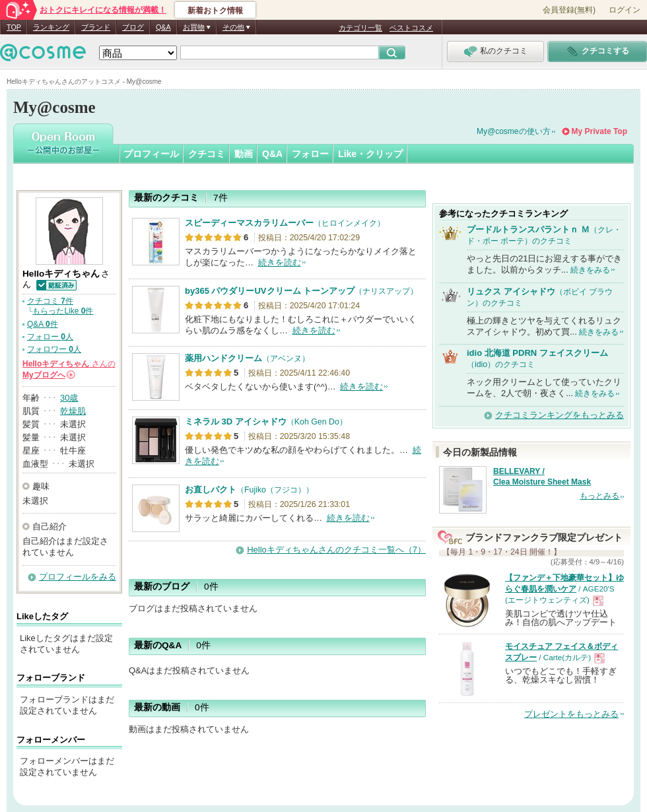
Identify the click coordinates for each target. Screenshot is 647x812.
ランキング (51, 27)
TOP (14, 27)
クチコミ (207, 154)
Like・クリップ (370, 154)
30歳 (69, 398)
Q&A (163, 27)
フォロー (310, 154)
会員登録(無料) (569, 10)
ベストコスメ (411, 28)
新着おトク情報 (215, 11)
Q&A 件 (43, 324)
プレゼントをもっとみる (571, 714)
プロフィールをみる (78, 577)
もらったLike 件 (63, 311)
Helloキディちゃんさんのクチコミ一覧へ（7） (336, 550)
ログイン (625, 10)
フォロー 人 (50, 337)
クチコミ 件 (50, 301)
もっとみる (599, 496)
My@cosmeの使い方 (514, 131)
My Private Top (599, 131)
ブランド (96, 27)
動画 (244, 154)
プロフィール (151, 154)
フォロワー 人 (54, 349)
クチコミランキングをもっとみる (560, 415)
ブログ (133, 27)
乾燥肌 (73, 411)
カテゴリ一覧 (360, 28)
